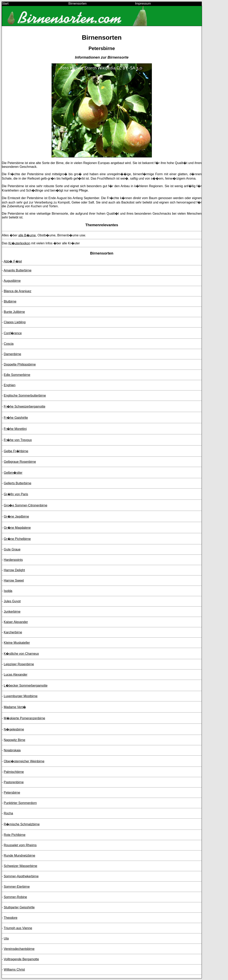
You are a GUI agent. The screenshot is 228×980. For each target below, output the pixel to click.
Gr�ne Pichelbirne (17, 539)
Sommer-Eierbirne (17, 887)
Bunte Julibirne (14, 312)
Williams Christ (14, 970)
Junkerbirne (12, 612)
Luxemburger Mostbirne (21, 696)
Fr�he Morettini (15, 429)
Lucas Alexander (16, 675)
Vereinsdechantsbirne (19, 949)
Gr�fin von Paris (16, 494)
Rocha (8, 813)
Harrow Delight (14, 570)
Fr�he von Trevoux (18, 440)
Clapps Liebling (15, 322)
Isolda (8, 591)
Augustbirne (12, 281)
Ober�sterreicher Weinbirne (24, 761)
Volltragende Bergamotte (21, 959)
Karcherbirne (13, 632)
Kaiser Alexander (16, 622)
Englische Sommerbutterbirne (25, 396)
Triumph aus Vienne (18, 928)
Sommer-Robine (15, 897)
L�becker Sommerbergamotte (26, 686)
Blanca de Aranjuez (18, 291)
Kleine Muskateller (17, 643)
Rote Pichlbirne (15, 835)
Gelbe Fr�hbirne (16, 451)
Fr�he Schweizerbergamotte (25, 406)
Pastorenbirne (14, 782)
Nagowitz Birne (15, 740)
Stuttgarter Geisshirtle (19, 907)
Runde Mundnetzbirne (19, 856)
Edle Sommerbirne (17, 375)
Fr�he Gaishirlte (16, 418)
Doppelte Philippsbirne (20, 364)
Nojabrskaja (12, 750)
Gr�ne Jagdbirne (16, 517)
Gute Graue (12, 549)
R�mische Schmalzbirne (22, 824)
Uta (6, 938)
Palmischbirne (14, 772)
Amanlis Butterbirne (18, 270)
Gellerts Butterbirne (18, 483)
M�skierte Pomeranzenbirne (24, 718)
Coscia (9, 344)
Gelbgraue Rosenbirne (20, 462)
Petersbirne (12, 793)
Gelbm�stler (13, 473)
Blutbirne (10, 301)
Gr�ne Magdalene (17, 528)
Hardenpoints (13, 560)
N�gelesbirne (14, 729)
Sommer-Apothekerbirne (21, 876)
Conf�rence (13, 333)
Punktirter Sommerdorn (20, 803)
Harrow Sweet (14, 580)
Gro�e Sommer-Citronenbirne (26, 505)
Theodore (10, 918)
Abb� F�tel (13, 261)
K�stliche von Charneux (21, 654)
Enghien (10, 385)
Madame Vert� (15, 707)
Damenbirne (12, 354)
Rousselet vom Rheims (20, 845)
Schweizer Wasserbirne (20, 866)
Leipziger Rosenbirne (19, 664)
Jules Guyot (12, 601)
